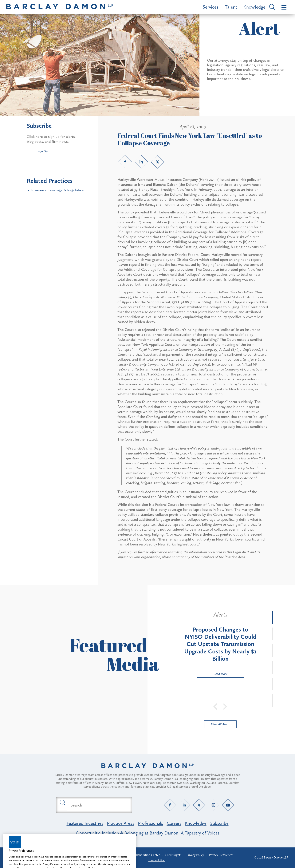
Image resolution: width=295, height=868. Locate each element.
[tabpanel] (220, 644)
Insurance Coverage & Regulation (58, 190)
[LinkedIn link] (141, 162)
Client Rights (173, 855)
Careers (174, 823)
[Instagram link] (213, 805)
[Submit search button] (62, 802)
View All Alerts (220, 724)
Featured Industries (85, 823)
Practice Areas (121, 823)
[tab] (273, 617)
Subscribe (219, 823)
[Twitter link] (157, 162)
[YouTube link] (228, 805)
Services (211, 7)
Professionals (150, 823)
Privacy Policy (195, 855)
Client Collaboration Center (142, 855)
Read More (212, 675)
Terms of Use (157, 860)
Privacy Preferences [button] (221, 855)
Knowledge (254, 7)
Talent (231, 7)
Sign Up (43, 151)
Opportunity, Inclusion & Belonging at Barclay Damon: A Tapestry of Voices (148, 833)
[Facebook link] (125, 162)
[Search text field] (99, 805)
